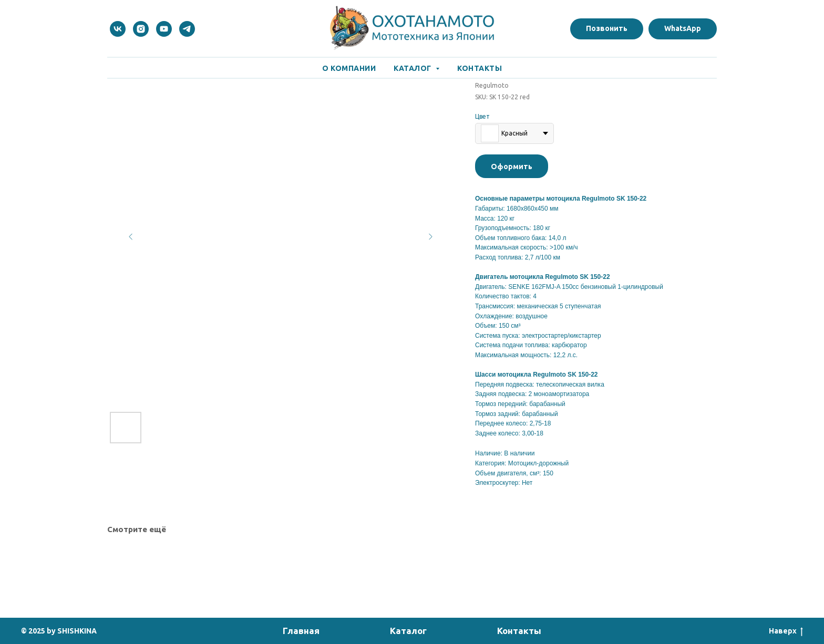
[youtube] (164, 29)
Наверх (786, 631)
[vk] (118, 29)
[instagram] (141, 29)
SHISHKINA (77, 631)
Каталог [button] (413, 68)
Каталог (408, 631)
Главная (301, 631)
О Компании (349, 68)
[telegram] (187, 29)
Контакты (480, 68)
